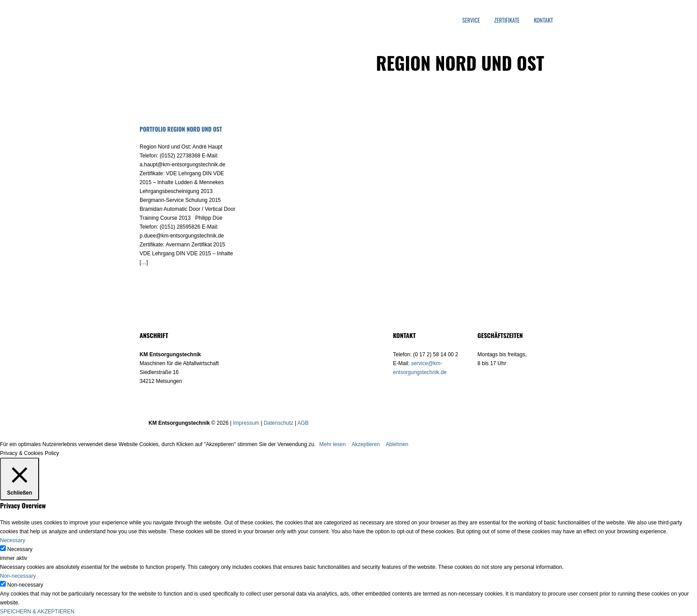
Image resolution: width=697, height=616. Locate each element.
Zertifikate (507, 20)
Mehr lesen (332, 444)
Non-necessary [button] (18, 576)
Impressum (246, 423)
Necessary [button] (13, 540)
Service (471, 20)
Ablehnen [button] (397, 444)
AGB (303, 423)
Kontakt (543, 20)
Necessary (20, 549)
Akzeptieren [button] (366, 444)
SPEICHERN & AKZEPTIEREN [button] (37, 612)
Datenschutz (278, 423)
